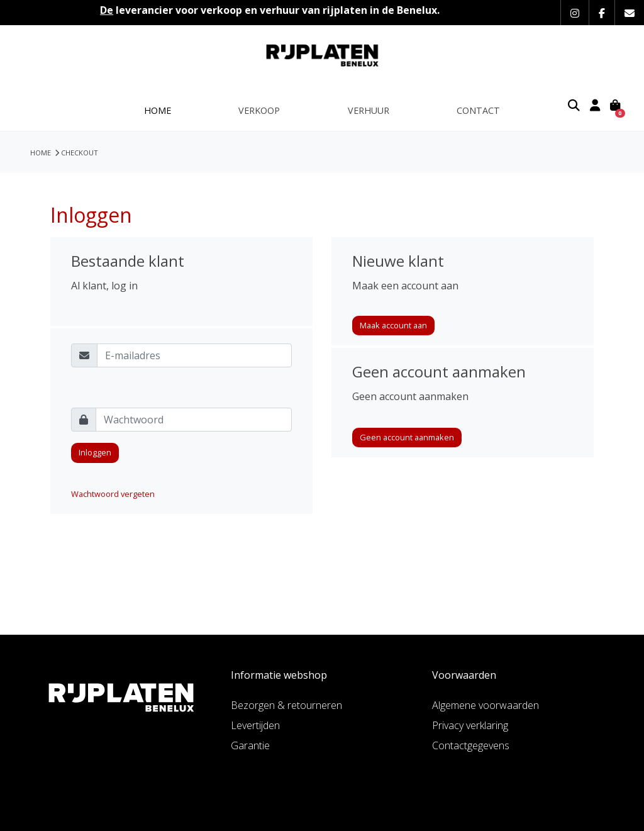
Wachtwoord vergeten (113, 494)
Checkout (80, 153)
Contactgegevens (471, 745)
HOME (41, 153)
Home (158, 110)
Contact (478, 110)
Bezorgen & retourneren (286, 705)
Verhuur (369, 110)
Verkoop (259, 110)
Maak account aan (393, 325)
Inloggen (95, 452)
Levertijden (255, 725)
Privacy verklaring (470, 725)
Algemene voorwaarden (486, 705)
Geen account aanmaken (407, 437)
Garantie (250, 745)
